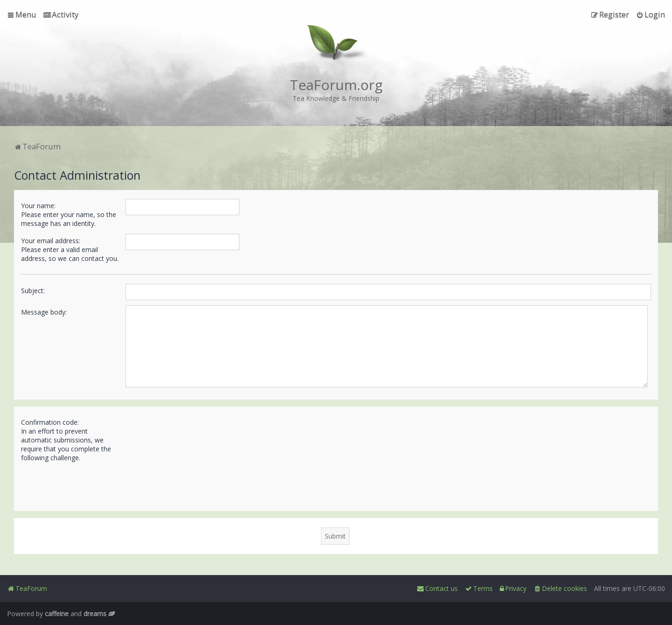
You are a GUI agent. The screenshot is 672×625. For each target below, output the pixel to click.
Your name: (38, 206)
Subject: (33, 291)
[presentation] (196, 483)
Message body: (44, 312)
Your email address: (51, 241)
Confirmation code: (50, 422)
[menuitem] (61, 14)
